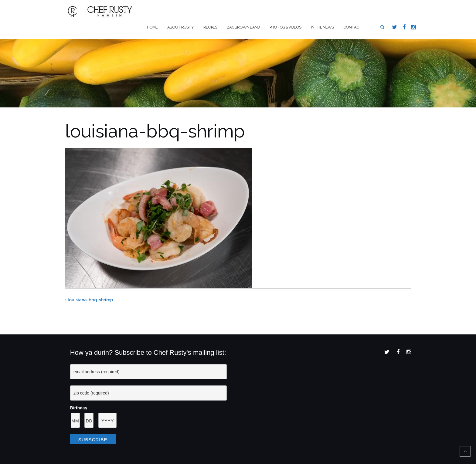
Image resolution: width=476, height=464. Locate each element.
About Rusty (180, 27)
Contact (352, 27)
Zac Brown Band (243, 27)
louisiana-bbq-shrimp (90, 300)
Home (152, 27)
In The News (322, 27)
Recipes (210, 27)
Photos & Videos (285, 27)
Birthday (79, 408)
